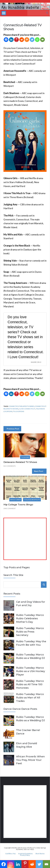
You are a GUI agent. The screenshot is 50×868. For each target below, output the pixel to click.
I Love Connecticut (27, 409)
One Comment (10, 508)
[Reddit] (22, 40)
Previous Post (13, 429)
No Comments (9, 466)
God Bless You (10, 854)
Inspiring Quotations (26, 854)
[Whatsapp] (37, 40)
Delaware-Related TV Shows (20, 462)
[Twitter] (32, 40)
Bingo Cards (15, 500)
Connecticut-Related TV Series (21, 406)
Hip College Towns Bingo (18, 505)
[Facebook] (6, 40)
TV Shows (25, 457)
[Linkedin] (11, 40)
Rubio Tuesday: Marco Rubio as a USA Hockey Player (31, 671)
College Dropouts (32, 500)
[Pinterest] (16, 40)
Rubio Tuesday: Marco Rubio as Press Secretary (30, 632)
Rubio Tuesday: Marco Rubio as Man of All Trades (30, 698)
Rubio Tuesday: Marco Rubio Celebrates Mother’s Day (30, 618)
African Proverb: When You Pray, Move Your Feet (30, 760)
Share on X (36, 362)
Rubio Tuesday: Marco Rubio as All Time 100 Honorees (30, 684)
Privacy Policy (25, 855)
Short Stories (40, 854)
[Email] (42, 40)
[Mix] (27, 40)
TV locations (18, 411)
